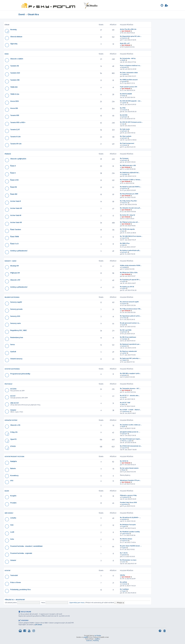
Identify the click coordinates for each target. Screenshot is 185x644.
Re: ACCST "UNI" (125, 403)
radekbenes (126, 411)
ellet (123, 245)
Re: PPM (123, 108)
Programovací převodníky (20, 374)
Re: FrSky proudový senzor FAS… (131, 309)
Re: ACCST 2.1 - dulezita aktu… (130, 396)
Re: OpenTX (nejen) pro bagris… (131, 439)
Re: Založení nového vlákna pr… (131, 425)
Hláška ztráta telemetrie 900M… (131, 265)
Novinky (13, 29)
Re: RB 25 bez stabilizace (128, 337)
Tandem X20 (15, 73)
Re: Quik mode (125, 129)
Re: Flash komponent (127, 143)
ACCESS (13, 389)
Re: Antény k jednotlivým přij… (130, 250)
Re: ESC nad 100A (126, 330)
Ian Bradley (98, 636)
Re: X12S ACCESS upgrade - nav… (131, 101)
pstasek (124, 67)
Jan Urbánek (126, 31)
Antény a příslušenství (19, 251)
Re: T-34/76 (124, 553)
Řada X (13, 166)
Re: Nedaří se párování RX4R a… (131, 187)
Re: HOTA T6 (124, 461)
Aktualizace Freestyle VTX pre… (130, 480)
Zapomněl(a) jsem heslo (77, 603)
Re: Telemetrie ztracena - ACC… (130, 388)
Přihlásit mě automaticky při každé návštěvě (101, 603)
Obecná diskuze (16, 36)
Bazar (7, 491)
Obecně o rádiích (17, 59)
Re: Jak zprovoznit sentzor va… (130, 323)
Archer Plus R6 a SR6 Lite (128, 29)
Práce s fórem (16, 582)
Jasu (123, 231)
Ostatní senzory (16, 359)
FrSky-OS (14, 432)
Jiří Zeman (39, 625)
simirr (124, 562)
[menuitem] (162, 6)
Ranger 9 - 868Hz (10, 261)
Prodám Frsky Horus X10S (128, 502)
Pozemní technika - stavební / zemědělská (26, 546)
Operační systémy (11, 420)
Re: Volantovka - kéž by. (128, 58)
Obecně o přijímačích (18, 159)
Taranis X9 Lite (16, 144)
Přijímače (8, 154)
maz (123, 397)
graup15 (124, 81)
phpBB (86, 637)
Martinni (125, 189)
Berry (124, 404)
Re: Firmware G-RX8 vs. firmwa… (131, 180)
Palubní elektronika (12, 297)
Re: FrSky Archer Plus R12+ (129, 201)
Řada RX (14, 187)
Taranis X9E (15, 115)
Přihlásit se (9, 600)
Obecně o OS (15, 425)
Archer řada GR (16, 208)
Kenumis (125, 38)
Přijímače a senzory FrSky (128, 495)
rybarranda (126, 533)
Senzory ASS (15, 316)
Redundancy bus (17, 337)
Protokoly (8, 384)
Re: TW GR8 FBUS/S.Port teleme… (131, 236)
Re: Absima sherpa (126, 539)
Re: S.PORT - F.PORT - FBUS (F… (131, 410)
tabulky (122, 575)
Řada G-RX (14, 180)
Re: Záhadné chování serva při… (131, 208)
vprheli (124, 103)
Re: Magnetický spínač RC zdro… (131, 36)
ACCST (13, 396)
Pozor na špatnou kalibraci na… (131, 65)
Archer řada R (16, 201)
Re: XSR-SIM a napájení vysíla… (130, 373)
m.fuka (124, 318)
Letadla (13, 518)
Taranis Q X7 (15, 129)
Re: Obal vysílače (126, 136)
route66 (124, 267)
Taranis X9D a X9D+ (18, 122)
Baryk (124, 470)
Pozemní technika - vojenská (21, 553)
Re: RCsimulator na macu (128, 560)
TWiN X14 (14, 87)
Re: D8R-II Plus (125, 243)
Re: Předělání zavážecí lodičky (130, 532)
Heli (12, 525)
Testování (14, 575)
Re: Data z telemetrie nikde (129, 73)
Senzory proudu (16, 309)
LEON (124, 281)
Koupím (13, 496)
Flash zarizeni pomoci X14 (129, 87)
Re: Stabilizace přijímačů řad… (130, 173)
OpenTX (13, 439)
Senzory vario (16, 323)
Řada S (13, 173)
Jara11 (124, 325)
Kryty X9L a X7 (125, 43)
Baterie (13, 468)
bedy (124, 96)
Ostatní (13, 410)
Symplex (125, 174)
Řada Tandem (16, 229)
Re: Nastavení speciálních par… (130, 344)
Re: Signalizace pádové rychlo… (131, 316)
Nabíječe (14, 461)
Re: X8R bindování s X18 (128, 165)
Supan (124, 526)
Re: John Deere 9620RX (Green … (131, 546)
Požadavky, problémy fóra (20, 589)
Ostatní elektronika (12, 369)
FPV (12, 481)
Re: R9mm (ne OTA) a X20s (129, 273)
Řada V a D (14, 244)
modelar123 (126, 497)
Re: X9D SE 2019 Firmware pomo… (131, 122)
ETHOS (13, 446)
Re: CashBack (124, 589)
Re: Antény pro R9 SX (127, 287)
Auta (12, 539)
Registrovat (20, 600)
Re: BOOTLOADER (126, 94)
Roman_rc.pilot (127, 441)
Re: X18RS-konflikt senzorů (129, 80)
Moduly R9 (15, 266)
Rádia (7, 54)
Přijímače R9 (15, 273)
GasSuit (13, 351)
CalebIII (124, 74)
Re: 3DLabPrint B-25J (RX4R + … (130, 518)
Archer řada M (16, 215)
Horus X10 (14, 108)
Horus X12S (15, 101)
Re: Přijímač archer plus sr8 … (130, 222)
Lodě (12, 532)
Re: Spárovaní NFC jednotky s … (131, 358)
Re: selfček (123, 582)
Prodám (13, 503)
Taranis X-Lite (15, 136)
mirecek (125, 110)
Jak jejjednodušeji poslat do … (130, 432)
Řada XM (14, 194)
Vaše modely (9, 513)
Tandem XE (15, 66)
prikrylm (125, 117)
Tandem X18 (15, 80)
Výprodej (14, 44)
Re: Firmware (124, 158)
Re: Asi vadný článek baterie (129, 468)
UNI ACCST (15, 403)
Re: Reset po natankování (128, 351)
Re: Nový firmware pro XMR (129, 194)
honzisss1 (125, 541)
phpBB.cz (97, 639)
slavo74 (125, 238)
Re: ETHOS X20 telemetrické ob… (131, 446)
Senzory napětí (16, 302)
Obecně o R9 (15, 280)
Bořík (124, 60)
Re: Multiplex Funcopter (128, 525)
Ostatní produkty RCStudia (14, 457)
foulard (124, 304)
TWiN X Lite (15, 94)
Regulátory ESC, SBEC (19, 330)
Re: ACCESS (124, 115)
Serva (12, 344)
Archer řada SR (16, 222)
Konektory (14, 475)
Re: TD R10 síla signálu (127, 229)
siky (123, 124)
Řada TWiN (15, 236)
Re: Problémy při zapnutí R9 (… (130, 280)
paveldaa (125, 504)
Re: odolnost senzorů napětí (129, 302)
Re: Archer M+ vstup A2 (128, 215)
